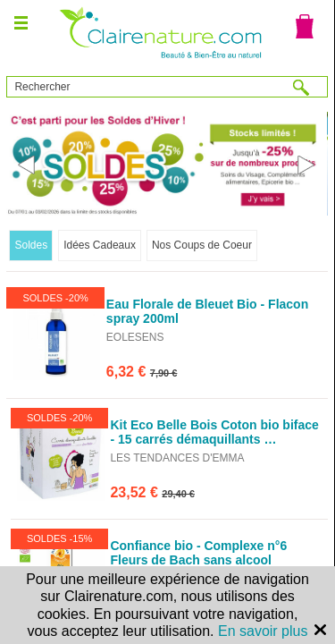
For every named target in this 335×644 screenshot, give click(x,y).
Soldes (31, 245)
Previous (27, 165)
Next (307, 165)
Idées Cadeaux (100, 245)
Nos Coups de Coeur (202, 245)
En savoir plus (263, 631)
